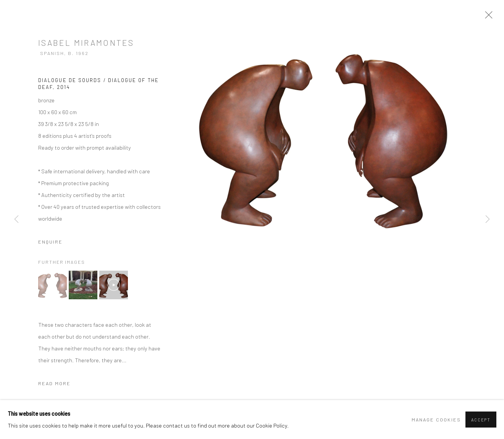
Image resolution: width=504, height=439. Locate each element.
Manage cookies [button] (436, 420)
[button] (52, 285)
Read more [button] (54, 383)
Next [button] (488, 220)
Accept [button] (481, 420)
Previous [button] (16, 220)
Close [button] (487, 17)
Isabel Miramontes (86, 43)
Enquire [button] (50, 242)
